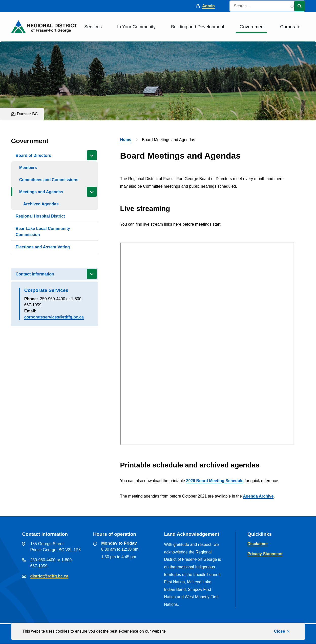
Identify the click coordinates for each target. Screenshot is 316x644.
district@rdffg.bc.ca (49, 576)
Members (28, 168)
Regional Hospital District (40, 216)
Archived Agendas (41, 204)
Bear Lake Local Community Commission (43, 232)
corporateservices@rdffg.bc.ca (54, 317)
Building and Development (198, 27)
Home (126, 139)
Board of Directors (33, 155)
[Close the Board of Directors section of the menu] (92, 155)
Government (252, 27)
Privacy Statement (265, 554)
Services (93, 27)
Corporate (290, 27)
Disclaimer (258, 544)
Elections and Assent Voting (43, 247)
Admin (208, 6)
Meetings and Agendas (41, 192)
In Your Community (136, 27)
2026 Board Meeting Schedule (215, 481)
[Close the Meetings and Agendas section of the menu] (92, 192)
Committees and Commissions (49, 180)
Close (280, 631)
